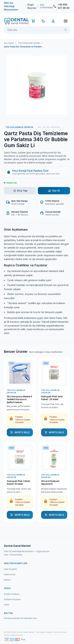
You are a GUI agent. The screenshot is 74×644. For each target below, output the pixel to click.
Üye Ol (54, 191)
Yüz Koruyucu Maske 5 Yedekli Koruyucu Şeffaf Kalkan (19, 399)
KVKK (7, 605)
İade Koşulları (10, 569)
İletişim (7, 580)
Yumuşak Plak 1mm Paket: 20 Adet (52, 398)
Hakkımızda (10, 574)
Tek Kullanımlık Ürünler (29, 43)
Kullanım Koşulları (12, 599)
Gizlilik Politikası (12, 594)
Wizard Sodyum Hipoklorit (50, 483)
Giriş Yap (20, 191)
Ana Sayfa (9, 43)
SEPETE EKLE (20, 432)
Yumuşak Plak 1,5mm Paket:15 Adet (18, 483)
